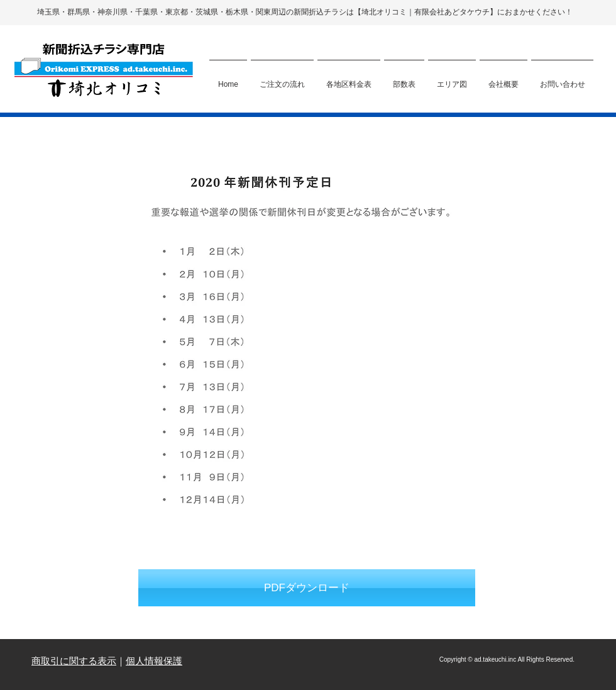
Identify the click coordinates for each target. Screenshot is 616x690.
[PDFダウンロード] (307, 588)
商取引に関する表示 (74, 661)
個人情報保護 (154, 661)
